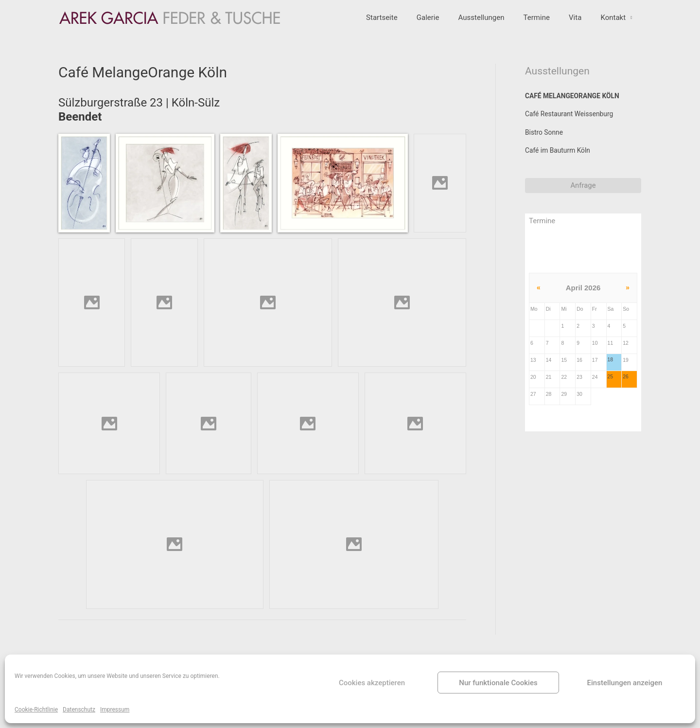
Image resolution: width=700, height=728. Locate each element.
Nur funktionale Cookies (498, 683)
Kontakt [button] (615, 23)
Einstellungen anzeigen (625, 683)
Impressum (115, 710)
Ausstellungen (497, 23)
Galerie (448, 23)
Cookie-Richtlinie (36, 710)
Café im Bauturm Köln (560, 161)
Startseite (406, 23)
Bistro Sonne (546, 142)
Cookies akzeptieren (372, 683)
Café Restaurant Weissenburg (573, 122)
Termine (547, 23)
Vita (582, 23)
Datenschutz (79, 710)
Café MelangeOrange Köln (576, 103)
